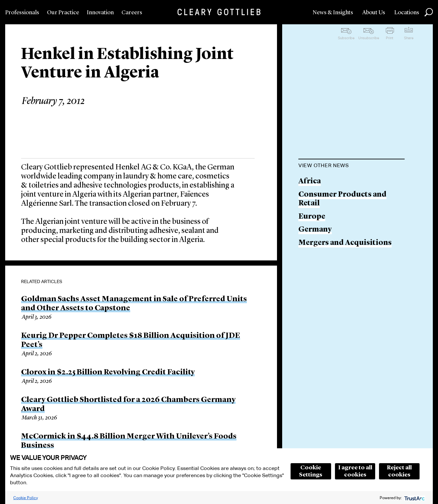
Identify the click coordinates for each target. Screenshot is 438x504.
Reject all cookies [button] (399, 471)
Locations (407, 13)
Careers (132, 13)
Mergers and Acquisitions (345, 243)
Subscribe (346, 38)
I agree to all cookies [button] (355, 471)
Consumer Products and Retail (342, 199)
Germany (315, 230)
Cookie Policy (26, 498)
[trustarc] (414, 498)
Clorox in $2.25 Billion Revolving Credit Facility (108, 372)
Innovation (100, 13)
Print (390, 38)
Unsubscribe (369, 38)
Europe (312, 217)
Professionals (22, 13)
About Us (374, 13)
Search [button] (429, 12)
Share (409, 38)
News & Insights (333, 13)
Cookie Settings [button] (311, 471)
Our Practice (63, 13)
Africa (310, 182)
